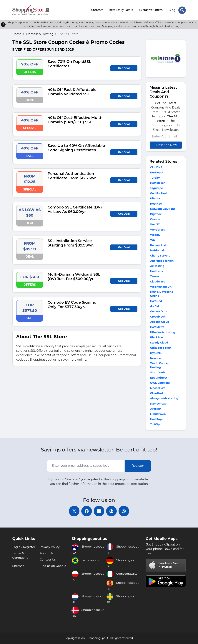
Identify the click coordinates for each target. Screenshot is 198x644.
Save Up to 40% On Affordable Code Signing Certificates (76, 147)
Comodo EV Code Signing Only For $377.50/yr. (72, 304)
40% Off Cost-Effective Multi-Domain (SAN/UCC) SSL (75, 119)
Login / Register (24, 547)
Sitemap (19, 566)
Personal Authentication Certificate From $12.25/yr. (72, 175)
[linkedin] (99, 511)
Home (17, 33)
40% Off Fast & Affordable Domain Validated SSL (72, 91)
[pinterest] (112, 511)
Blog (172, 10)
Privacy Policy (50, 547)
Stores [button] (96, 10)
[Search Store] (182, 10)
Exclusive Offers (151, 10)
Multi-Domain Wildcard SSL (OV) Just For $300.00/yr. (74, 276)
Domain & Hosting (40, 33)
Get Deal (124, 68)
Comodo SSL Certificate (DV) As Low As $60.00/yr (75, 209)
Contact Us (48, 560)
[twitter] (73, 511)
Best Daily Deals (121, 10)
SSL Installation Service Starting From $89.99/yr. (71, 242)
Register (138, 465)
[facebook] (86, 511)
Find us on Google (53, 566)
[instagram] (125, 511)
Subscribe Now (166, 144)
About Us (46, 553)
